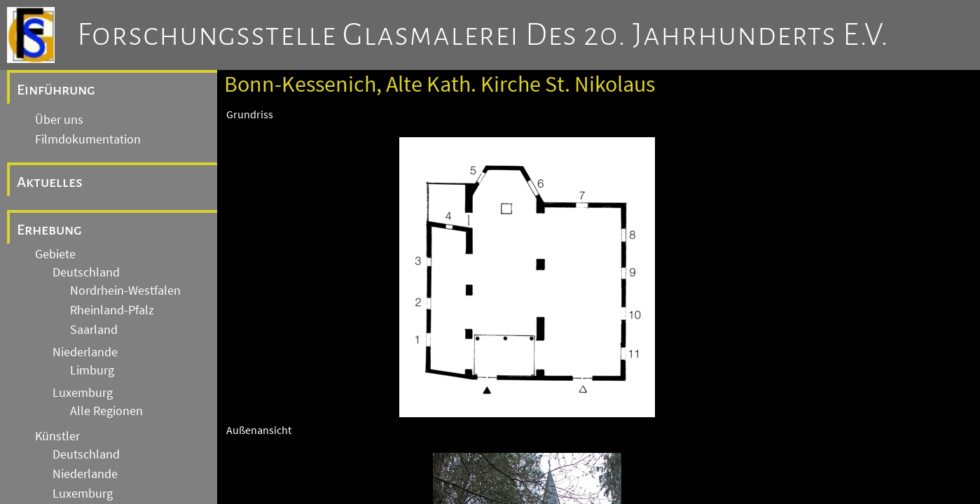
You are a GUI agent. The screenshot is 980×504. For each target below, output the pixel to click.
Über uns (59, 120)
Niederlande (85, 352)
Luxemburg (83, 393)
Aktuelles (50, 182)
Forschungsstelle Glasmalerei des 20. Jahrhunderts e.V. (483, 35)
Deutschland (86, 272)
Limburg (92, 370)
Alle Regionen (106, 411)
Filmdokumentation (88, 139)
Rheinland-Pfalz (112, 310)
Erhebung (49, 230)
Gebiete (55, 254)
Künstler (57, 436)
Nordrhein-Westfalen (125, 290)
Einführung (56, 90)
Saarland (94, 330)
